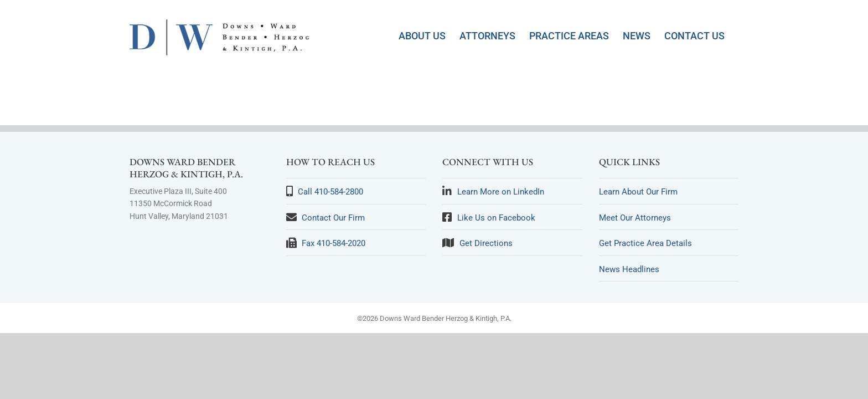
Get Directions (486, 243)
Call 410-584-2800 (330, 192)
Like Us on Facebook (496, 218)
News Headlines (629, 269)
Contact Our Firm (333, 218)
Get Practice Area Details (645, 243)
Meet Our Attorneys (635, 218)
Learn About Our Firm (638, 192)
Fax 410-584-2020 (334, 243)
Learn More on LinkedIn (501, 192)
